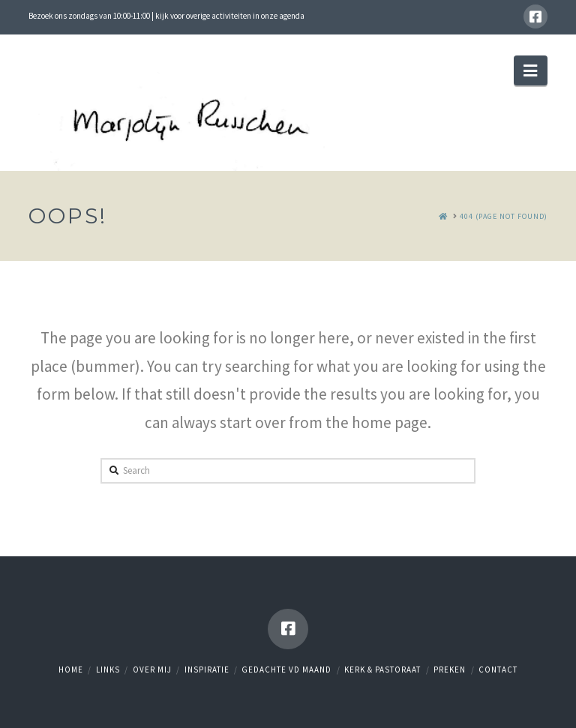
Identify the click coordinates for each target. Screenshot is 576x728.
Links (108, 670)
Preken (450, 670)
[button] (530, 70)
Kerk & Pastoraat (382, 670)
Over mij (152, 670)
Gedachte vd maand (286, 670)
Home (71, 670)
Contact (498, 670)
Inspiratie (207, 670)
